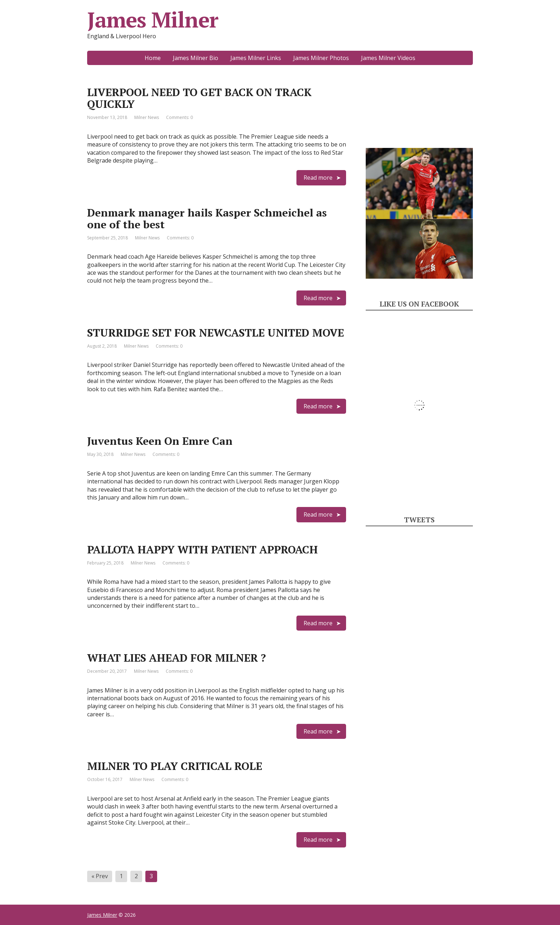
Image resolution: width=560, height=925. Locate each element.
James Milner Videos (388, 58)
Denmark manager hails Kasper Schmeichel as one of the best (207, 218)
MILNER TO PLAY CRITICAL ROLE (175, 766)
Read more (318, 178)
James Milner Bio (196, 58)
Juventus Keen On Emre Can (160, 441)
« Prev (100, 876)
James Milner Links (256, 58)
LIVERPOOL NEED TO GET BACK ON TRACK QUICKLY (199, 98)
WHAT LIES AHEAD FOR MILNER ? (176, 658)
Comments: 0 (179, 117)
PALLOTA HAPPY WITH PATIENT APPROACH (202, 549)
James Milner (153, 20)
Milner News (147, 117)
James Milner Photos (321, 58)
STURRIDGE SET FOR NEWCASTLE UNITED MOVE (216, 333)
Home (153, 58)
